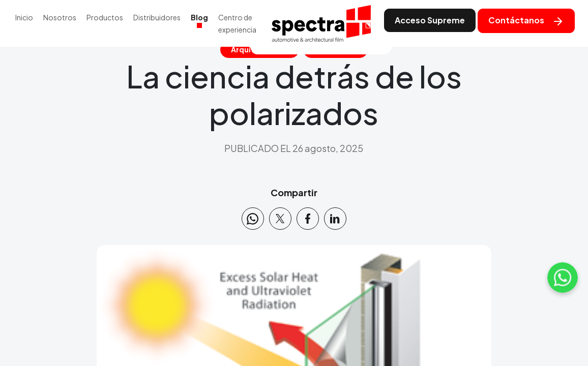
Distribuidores (157, 17)
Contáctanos (526, 21)
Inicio (24, 17)
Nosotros (60, 17)
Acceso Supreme (430, 20)
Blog (199, 17)
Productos (105, 17)
